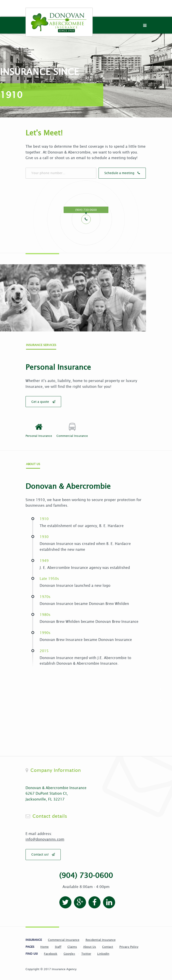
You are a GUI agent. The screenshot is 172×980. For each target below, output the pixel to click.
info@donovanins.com (45, 837)
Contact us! (43, 852)
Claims (72, 945)
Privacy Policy (129, 945)
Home (44, 945)
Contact (108, 945)
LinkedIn (103, 952)
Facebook (51, 952)
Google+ (69, 952)
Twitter (86, 952)
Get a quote (43, 401)
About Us (90, 945)
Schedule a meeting (108, 173)
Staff (58, 945)
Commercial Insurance (64, 938)
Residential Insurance (101, 938)
